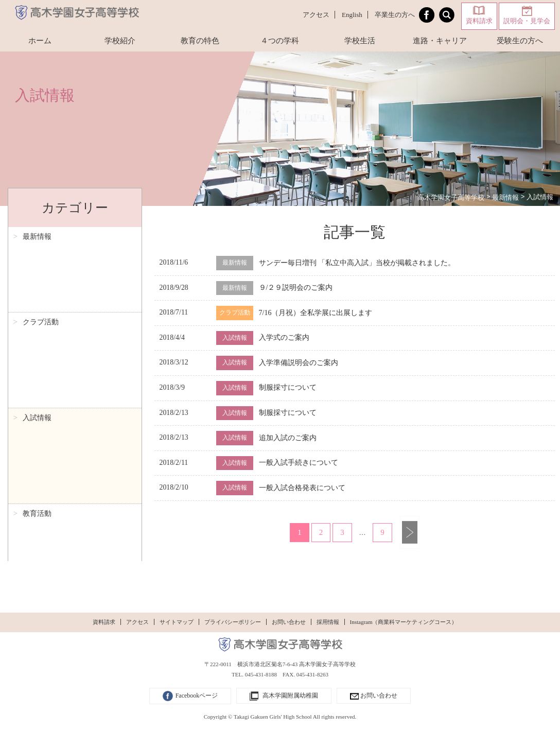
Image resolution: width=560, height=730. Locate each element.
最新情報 (37, 237)
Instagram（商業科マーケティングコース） (404, 622)
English (352, 15)
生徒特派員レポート (55, 334)
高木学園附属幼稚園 (284, 696)
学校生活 (360, 41)
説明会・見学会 (527, 21)
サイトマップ (177, 622)
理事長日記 (41, 315)
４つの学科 (280, 41)
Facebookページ (190, 696)
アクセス (316, 15)
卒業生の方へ (395, 15)
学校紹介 (120, 41)
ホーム (40, 41)
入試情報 (37, 276)
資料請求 (479, 21)
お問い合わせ (289, 622)
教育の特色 (200, 41)
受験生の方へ (520, 41)
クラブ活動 (41, 256)
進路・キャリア (440, 41)
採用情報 (328, 622)
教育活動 (37, 295)
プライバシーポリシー (233, 622)
